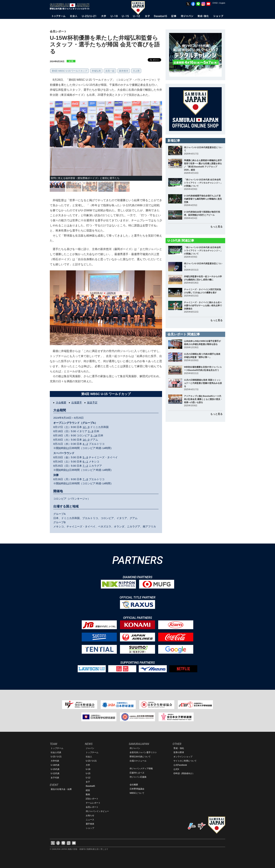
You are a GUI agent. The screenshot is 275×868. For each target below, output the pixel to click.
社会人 (89, 757)
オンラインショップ (183, 757)
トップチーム (57, 748)
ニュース (90, 820)
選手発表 (90, 824)
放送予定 (92, 402)
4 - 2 (85, 444)
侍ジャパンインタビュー (97, 811)
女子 (88, 782)
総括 (88, 790)
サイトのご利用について (185, 761)
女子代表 (55, 778)
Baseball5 (90, 786)
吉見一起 (110, 71)
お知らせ (90, 815)
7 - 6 (85, 479)
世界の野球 (179, 752)
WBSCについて (137, 793)
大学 (88, 765)
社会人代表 (56, 752)
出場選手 (77, 402)
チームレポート (93, 803)
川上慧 (136, 71)
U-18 (88, 769)
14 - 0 (86, 440)
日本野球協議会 (137, 789)
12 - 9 (86, 427)
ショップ (90, 828)
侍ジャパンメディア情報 (141, 769)
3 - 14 (94, 435)
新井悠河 (124, 71)
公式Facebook (180, 765)
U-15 (88, 773)
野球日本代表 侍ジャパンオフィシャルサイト (71, 6)
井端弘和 (96, 71)
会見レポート (92, 807)
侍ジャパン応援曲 (138, 777)
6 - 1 (85, 461)
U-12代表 (55, 773)
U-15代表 (55, 769)
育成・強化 (179, 748)
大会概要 (61, 402)
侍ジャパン (135, 748)
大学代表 (55, 761)
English (222, 3)
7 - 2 (85, 466)
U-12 (88, 778)
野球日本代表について (140, 757)
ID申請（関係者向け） (184, 773)
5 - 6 (85, 457)
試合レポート (92, 799)
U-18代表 (55, 765)
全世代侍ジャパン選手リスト (143, 752)
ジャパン (90, 748)
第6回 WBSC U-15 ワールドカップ (69, 71)
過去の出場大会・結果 (61, 789)
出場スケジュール (138, 761)
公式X (176, 769)
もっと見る (216, 227)
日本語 (215, 3)
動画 (88, 794)
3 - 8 (91, 431)
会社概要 (134, 785)
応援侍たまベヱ (137, 773)
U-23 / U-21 (56, 757)
